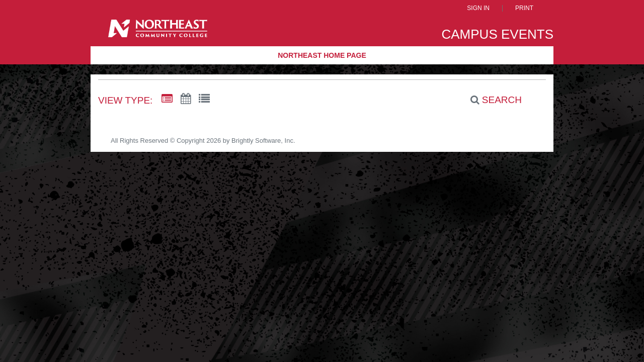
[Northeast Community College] (158, 32)
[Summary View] (167, 99)
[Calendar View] (186, 99)
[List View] (204, 99)
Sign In (478, 8)
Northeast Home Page (322, 55)
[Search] (491, 100)
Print (524, 8)
